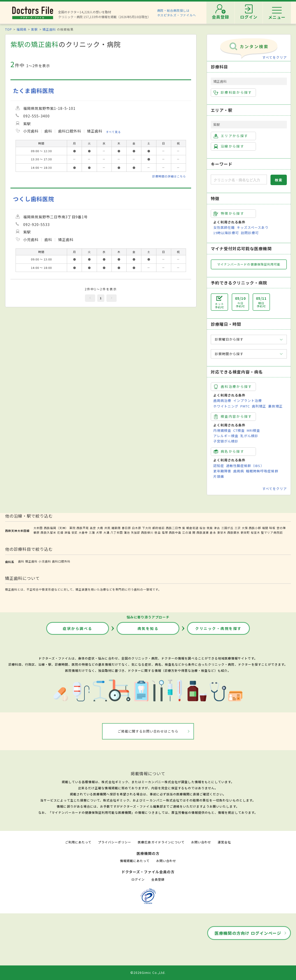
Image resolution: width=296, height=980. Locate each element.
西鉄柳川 (147, 532)
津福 (67, 532)
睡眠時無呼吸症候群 (262, 471)
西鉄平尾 (83, 528)
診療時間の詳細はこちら (169, 176)
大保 (245, 528)
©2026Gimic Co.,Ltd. (148, 972)
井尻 (107, 528)
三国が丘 (227, 528)
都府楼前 (158, 528)
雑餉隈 (116, 528)
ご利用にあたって (78, 842)
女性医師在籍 (224, 227)
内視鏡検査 (222, 430)
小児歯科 (45, 561)
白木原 (137, 528)
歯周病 (239, 471)
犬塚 (99, 532)
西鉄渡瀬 (203, 532)
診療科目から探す (233, 92)
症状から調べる (78, 628)
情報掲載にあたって (135, 861)
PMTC (245, 406)
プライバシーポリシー (115, 842)
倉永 (213, 532)
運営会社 (224, 842)
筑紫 (210, 528)
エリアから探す (231, 136)
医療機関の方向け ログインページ (248, 933)
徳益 (157, 532)
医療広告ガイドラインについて (161, 842)
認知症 (219, 466)
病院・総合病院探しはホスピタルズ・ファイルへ (177, 13)
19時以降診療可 (226, 233)
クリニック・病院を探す (218, 628)
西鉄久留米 (48, 532)
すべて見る (113, 132)
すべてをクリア (275, 57)
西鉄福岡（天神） (56, 528)
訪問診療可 (250, 233)
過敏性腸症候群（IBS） (245, 466)
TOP (9, 29)
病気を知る (148, 628)
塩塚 (165, 532)
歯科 (21, 561)
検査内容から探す (233, 416)
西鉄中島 (175, 532)
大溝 (106, 532)
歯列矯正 (259, 406)
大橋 (100, 528)
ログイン (138, 879)
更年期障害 (222, 471)
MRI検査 (253, 430)
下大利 (147, 528)
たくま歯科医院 (34, 91)
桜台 (203, 528)
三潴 (92, 532)
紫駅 (34, 29)
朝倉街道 (192, 528)
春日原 (126, 528)
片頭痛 (219, 476)
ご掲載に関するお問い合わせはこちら (148, 731)
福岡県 (22, 29)
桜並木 (255, 532)
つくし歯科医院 (34, 199)
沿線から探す (229, 146)
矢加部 (135, 532)
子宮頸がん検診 (226, 441)
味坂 (272, 528)
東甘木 (222, 532)
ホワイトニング (226, 406)
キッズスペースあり (253, 227)
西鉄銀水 (233, 532)
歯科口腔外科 (61, 561)
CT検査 (239, 430)
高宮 (93, 528)
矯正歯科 (49, 29)
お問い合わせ (201, 842)
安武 (75, 532)
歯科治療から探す (233, 387)
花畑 (60, 532)
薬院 (72, 528)
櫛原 (36, 532)
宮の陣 (281, 528)
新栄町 (245, 532)
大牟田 (38, 528)
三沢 (238, 528)
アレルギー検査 (226, 436)
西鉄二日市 (174, 528)
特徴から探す (229, 213)
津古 (217, 528)
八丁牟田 (117, 532)
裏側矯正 (275, 406)
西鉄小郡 (255, 528)
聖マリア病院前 (272, 532)
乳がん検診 (249, 436)
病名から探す (229, 451)
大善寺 (83, 532)
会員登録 (158, 879)
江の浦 (187, 532)
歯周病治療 (222, 401)
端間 (265, 528)
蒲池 (127, 532)
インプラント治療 (248, 401)
